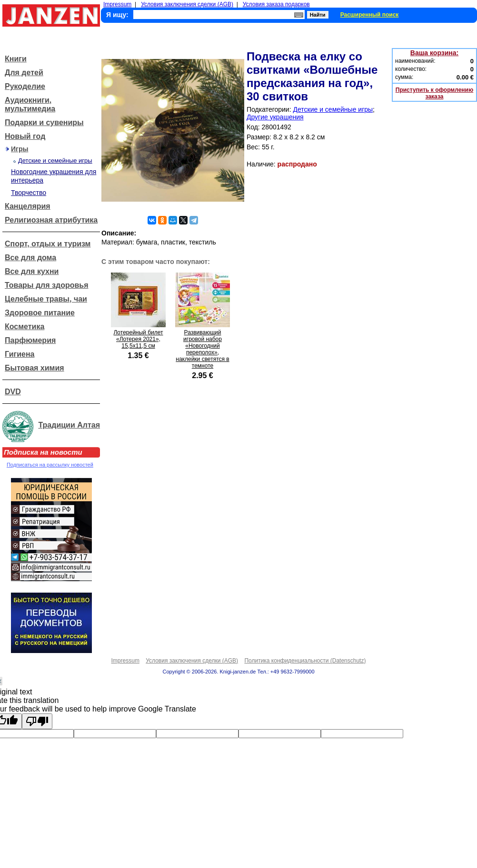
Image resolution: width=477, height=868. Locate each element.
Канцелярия (28, 206)
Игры (20, 149)
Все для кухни (32, 271)
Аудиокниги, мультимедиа (30, 104)
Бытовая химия (35, 368)
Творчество (29, 193)
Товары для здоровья (46, 285)
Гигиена (20, 354)
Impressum (117, 4)
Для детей (24, 73)
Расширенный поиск (370, 15)
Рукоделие (25, 86)
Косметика (25, 327)
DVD (13, 392)
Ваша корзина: (434, 53)
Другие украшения (275, 117)
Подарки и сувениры (44, 122)
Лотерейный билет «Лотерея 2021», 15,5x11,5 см (138, 339)
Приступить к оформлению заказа (434, 93)
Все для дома (30, 258)
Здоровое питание (40, 313)
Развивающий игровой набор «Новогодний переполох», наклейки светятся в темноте (202, 349)
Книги (16, 59)
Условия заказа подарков (276, 4)
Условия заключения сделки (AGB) (187, 4)
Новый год (25, 136)
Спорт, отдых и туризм (48, 244)
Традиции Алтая (69, 425)
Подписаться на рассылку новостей (50, 465)
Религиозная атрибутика (51, 220)
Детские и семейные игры (55, 161)
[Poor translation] (37, 721)
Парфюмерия (30, 340)
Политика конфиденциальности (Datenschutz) (305, 661)
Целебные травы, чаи (46, 299)
